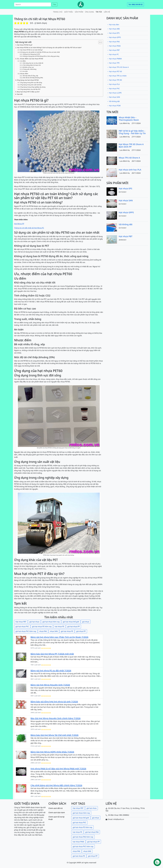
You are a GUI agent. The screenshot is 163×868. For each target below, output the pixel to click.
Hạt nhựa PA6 (113, 42)
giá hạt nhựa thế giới (71, 622)
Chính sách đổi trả (55, 808)
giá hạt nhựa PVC (22, 626)
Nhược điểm (24, 74)
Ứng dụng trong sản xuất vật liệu (31, 85)
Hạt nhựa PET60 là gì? (25, 45)
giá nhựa (86, 622)
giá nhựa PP (81, 631)
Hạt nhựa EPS (113, 33)
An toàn (25, 71)
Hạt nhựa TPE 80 (115, 80)
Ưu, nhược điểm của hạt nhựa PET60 (30, 59)
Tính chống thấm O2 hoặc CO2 (32, 65)
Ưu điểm (23, 61)
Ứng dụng (90, 12)
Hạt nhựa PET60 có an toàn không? (31, 50)
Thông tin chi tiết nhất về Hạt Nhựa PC (29, 228)
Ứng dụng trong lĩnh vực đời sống (31, 83)
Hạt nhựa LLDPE (114, 93)
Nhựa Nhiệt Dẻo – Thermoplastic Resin (129, 119)
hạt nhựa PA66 (78, 842)
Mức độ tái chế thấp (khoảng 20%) (33, 78)
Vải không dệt (113, 101)
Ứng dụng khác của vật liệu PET (30, 89)
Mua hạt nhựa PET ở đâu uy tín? (28, 92)
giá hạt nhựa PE (67, 631)
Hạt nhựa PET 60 (115, 71)
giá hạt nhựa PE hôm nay (42, 626)
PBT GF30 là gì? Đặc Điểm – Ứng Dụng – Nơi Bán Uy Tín (132, 132)
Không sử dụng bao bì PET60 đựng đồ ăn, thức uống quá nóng (41, 56)
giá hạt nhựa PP (74, 626)
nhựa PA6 (43, 631)
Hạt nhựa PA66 (114, 46)
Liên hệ (107, 12)
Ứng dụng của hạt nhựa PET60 (28, 80)
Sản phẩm (79, 12)
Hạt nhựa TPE (113, 63)
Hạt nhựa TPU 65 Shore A (118, 67)
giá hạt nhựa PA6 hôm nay (83, 837)
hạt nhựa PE (59, 626)
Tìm (55, 4)
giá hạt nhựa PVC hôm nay (26, 631)
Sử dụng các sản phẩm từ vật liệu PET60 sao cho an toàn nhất (40, 52)
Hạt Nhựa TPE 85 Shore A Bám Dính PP (131, 146)
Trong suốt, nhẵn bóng (30, 69)
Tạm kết (20, 94)
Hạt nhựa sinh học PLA (130, 170)
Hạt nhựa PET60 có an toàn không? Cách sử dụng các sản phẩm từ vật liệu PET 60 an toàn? (49, 47)
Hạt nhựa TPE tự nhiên (117, 76)
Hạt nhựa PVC (114, 89)
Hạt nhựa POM (114, 106)
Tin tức (99, 12)
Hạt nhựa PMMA (115, 59)
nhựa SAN (54, 631)
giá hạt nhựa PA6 (92, 832)
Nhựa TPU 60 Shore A (129, 158)
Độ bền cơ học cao (28, 67)
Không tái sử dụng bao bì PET (32, 54)
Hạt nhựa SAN (114, 97)
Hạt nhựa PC (113, 54)
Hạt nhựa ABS (114, 29)
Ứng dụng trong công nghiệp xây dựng (33, 87)
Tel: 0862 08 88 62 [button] (136, 4)
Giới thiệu (69, 12)
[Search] (33, 4)
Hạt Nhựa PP (19, 224)
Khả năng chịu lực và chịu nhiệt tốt (33, 63)
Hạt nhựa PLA (113, 84)
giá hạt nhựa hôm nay (51, 622)
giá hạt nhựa (34, 622)
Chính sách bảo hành (57, 813)
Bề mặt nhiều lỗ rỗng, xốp (31, 76)
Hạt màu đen (113, 25)
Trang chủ (58, 12)
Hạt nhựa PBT (21, 622)
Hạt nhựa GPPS (114, 37)
